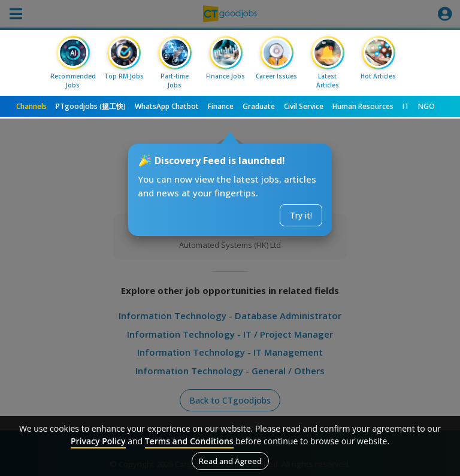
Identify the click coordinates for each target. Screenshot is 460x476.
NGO (426, 106)
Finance (221, 106)
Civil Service (304, 106)
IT (406, 106)
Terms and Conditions (189, 441)
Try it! (301, 215)
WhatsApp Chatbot (167, 106)
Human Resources (363, 106)
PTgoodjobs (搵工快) (91, 106)
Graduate (259, 106)
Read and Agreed (230, 461)
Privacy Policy (98, 441)
